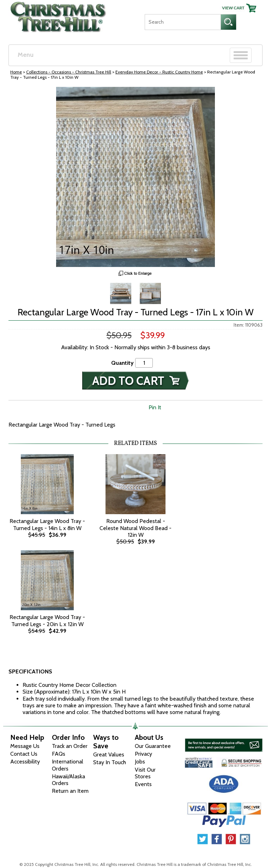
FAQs (59, 754)
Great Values (109, 754)
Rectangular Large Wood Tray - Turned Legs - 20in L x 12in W (47, 620)
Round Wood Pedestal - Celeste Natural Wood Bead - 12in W (135, 528)
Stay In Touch (110, 762)
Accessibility (25, 762)
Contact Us (24, 754)
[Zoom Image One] (121, 293)
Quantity (122, 363)
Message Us (25, 746)
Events (143, 784)
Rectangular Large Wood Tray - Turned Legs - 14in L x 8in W (47, 524)
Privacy (143, 754)
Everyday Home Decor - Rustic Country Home (159, 72)
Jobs (140, 762)
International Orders (68, 765)
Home (16, 72)
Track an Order (70, 746)
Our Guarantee (153, 746)
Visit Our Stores (145, 773)
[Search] (183, 22)
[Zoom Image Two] (150, 293)
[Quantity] (144, 363)
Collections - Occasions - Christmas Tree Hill (69, 72)
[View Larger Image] (135, 177)
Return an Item (70, 791)
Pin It (155, 407)
